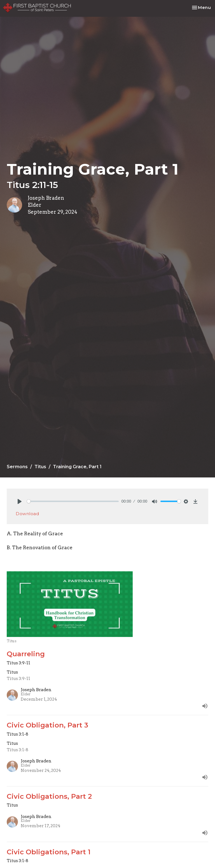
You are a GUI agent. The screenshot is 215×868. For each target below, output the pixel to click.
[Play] (20, 501)
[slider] (73, 501)
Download (27, 514)
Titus (40, 467)
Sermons (17, 467)
